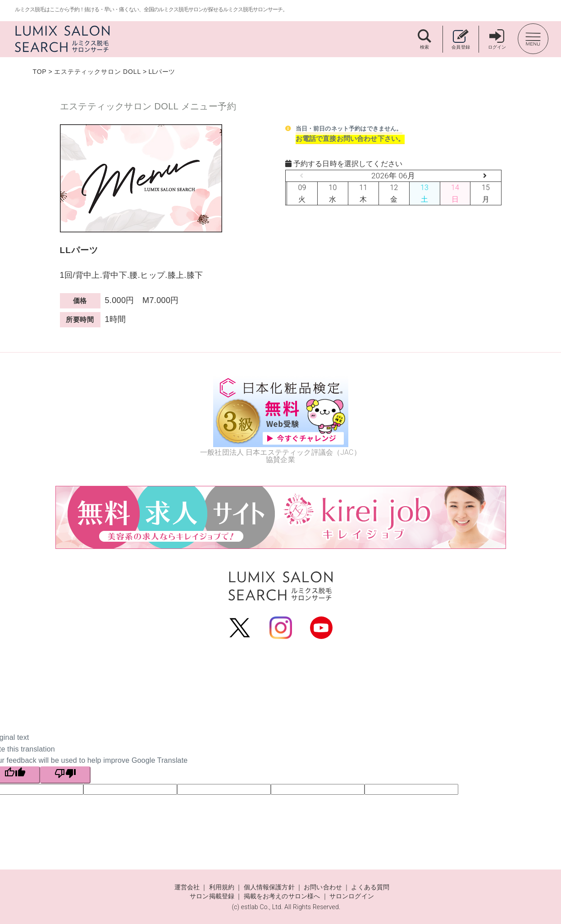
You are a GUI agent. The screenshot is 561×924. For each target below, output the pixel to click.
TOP (40, 72)
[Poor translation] (65, 775)
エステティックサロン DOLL (98, 72)
